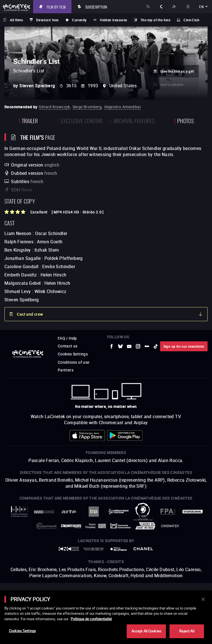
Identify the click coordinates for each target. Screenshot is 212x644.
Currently (79, 20)
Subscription (96, 7)
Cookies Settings (73, 354)
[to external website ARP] (143, 512)
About (161, 7)
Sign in (188, 7)
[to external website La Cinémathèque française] (71, 526)
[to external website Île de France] (118, 549)
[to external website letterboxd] (147, 346)
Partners (66, 370)
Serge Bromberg (87, 107)
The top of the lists (155, 20)
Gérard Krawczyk (55, 107)
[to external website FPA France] (168, 512)
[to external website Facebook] (112, 346)
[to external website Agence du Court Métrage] (145, 526)
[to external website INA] (94, 512)
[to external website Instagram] (138, 346)
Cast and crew (30, 314)
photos (184, 120)
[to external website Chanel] (143, 549)
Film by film (56, 7)
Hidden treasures (113, 20)
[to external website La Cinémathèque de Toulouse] (118, 512)
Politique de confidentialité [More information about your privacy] (91, 619)
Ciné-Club (191, 20)
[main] (106, 617)
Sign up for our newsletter (184, 346)
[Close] (203, 599)
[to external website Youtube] (129, 346)
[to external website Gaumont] (46, 526)
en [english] (201, 7)
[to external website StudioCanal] (193, 512)
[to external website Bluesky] (120, 346)
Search (149, 7)
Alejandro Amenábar (123, 107)
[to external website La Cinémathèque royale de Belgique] (170, 526)
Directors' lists (47, 20)
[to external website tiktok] (156, 346)
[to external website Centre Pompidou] (96, 526)
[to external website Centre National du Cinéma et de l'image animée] (69, 549)
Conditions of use (74, 362)
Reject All (187, 631)
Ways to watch (175, 7)
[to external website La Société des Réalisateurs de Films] (20, 512)
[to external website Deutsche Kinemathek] (121, 526)
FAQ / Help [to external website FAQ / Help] (67, 338)
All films (16, 20)
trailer (28, 120)
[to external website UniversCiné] (44, 512)
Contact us (68, 346)
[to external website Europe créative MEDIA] (94, 549)
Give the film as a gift (177, 71)
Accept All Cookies (146, 631)
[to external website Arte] (69, 512)
